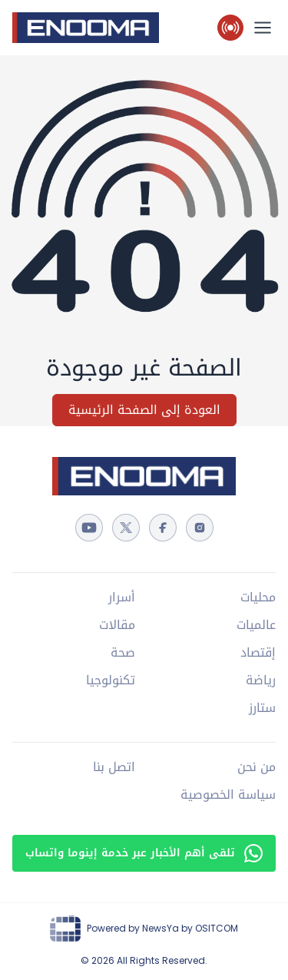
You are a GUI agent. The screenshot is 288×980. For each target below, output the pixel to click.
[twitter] (126, 528)
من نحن (257, 767)
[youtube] (89, 528)
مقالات (117, 625)
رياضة (261, 680)
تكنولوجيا (111, 680)
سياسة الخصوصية (228, 795)
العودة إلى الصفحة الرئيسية (144, 410)
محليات (258, 598)
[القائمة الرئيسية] (263, 28)
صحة (123, 653)
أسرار (122, 598)
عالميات (256, 625)
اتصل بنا (114, 767)
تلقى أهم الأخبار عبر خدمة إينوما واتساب (144, 853)
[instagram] (200, 528)
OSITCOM (217, 928)
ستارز (262, 708)
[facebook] (163, 528)
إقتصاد (258, 653)
